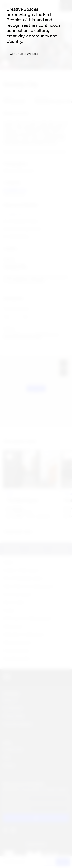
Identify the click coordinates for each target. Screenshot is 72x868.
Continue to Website (24, 54)
